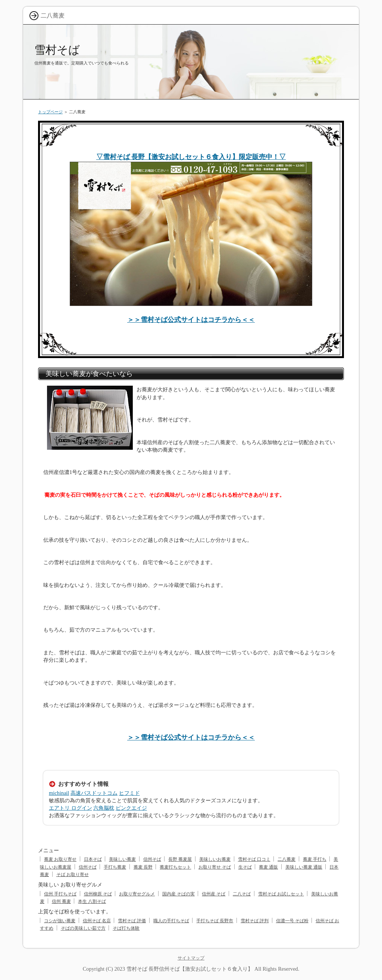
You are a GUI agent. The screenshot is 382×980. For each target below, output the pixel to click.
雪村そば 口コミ (254, 859)
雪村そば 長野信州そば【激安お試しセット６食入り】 (190, 969)
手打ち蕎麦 (115, 867)
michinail (59, 793)
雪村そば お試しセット (281, 894)
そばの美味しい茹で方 (83, 928)
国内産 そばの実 (179, 894)
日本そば (93, 859)
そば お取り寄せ (73, 875)
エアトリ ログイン (71, 808)
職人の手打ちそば (171, 921)
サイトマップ (191, 958)
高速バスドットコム (94, 793)
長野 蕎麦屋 (180, 859)
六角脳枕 (104, 808)
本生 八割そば (92, 901)
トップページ (50, 112)
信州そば (152, 859)
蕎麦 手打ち (315, 859)
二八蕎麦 (286, 859)
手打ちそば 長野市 (215, 921)
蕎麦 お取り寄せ (60, 859)
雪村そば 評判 (255, 921)
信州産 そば (214, 894)
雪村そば (57, 50)
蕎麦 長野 (143, 867)
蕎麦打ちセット (175, 867)
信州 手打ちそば (60, 894)
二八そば (242, 894)
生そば (245, 867)
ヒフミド (129, 793)
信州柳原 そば (98, 894)
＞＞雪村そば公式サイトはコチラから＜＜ (191, 320)
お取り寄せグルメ (137, 894)
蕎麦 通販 (268, 867)
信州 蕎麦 (61, 901)
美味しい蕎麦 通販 (304, 867)
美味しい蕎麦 (122, 859)
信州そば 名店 (97, 921)
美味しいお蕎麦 (215, 859)
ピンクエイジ (131, 808)
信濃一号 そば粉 (292, 921)
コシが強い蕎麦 (60, 921)
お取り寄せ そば (215, 867)
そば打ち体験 (126, 928)
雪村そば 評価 (132, 921)
